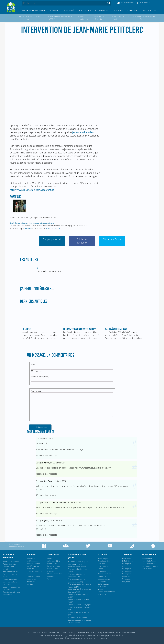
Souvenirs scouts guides (94, 10)
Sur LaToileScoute (148, 564)
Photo (50, 559)
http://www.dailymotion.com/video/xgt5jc (32, 190)
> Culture (102, 554)
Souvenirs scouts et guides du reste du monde (80, 621)
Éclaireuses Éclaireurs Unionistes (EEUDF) (77, 581)
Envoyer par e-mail (52, 239)
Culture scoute (104, 584)
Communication (53, 564)
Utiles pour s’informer (127, 575)
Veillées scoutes (33, 561)
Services (132, 10)
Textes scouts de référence (104, 575)
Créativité (69, 10)
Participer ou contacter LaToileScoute (150, 567)
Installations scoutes (11, 572)
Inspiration (102, 571)
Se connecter (38, 371)
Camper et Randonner (33, 10)
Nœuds (6, 569)
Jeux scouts (31, 559)
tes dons (28, 228)
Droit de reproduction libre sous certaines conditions (32, 223)
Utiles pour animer (127, 565)
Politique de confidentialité (108, 632)
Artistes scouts (104, 586)
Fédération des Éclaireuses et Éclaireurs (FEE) (79, 591)
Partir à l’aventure (10, 564)
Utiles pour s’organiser (127, 580)
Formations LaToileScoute (128, 560)
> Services (127, 554)
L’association (149, 10)
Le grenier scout (104, 566)
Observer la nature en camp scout (11, 588)
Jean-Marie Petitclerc (83, 132)
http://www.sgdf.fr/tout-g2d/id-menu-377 (93, 468)
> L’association (149, 554)
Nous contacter (129, 632)
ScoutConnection (53, 228)
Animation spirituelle (31, 583)
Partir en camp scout (11, 561)
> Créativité (53, 554)
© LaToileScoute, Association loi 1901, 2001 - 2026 (51, 632)
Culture (118, 10)
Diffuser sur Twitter (112, 239)
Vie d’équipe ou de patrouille (34, 567)
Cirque (50, 579)
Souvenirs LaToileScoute (77, 617)
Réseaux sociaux (54, 566)
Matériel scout (8, 567)
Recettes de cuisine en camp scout (12, 593)
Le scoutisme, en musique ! (105, 580)
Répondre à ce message (46, 456)
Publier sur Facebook (82, 241)
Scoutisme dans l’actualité (104, 562)
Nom (33, 364)
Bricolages (51, 571)
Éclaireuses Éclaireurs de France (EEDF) (78, 570)
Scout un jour (103, 559)
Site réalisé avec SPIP (85, 632)
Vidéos (101, 589)
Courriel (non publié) (40, 376)
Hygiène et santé (33, 576)
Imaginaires (31, 579)
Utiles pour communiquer (128, 570)
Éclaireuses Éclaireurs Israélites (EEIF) (77, 575)
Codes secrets (53, 569)
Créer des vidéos (54, 561)
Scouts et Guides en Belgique (79, 605)
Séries (100, 569)
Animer (54, 10)
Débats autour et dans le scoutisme (106, 593)
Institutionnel (147, 559)
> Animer (31, 554)
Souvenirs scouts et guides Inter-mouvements (78, 563)
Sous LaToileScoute (149, 561)
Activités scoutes (33, 564)
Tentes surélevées (10, 579)
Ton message (37, 391)
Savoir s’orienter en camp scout (10, 583)
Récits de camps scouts (77, 567)
